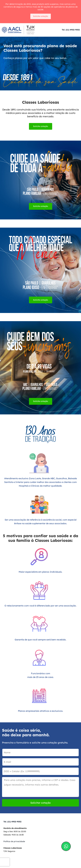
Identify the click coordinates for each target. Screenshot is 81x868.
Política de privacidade (14, 841)
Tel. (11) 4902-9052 (71, 30)
